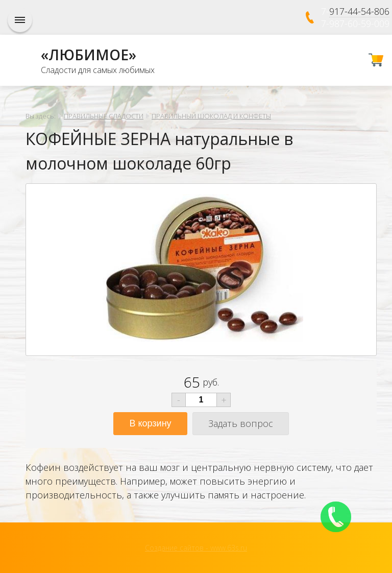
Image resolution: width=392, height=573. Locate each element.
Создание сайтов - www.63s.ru (196, 548)
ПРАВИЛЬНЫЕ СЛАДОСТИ (104, 116)
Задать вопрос (241, 423)
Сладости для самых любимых (98, 70)
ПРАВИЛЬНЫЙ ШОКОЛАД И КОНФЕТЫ (211, 116)
